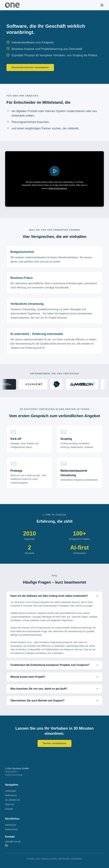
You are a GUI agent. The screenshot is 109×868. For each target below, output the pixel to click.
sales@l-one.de (13, 842)
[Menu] (102, 5)
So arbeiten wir (13, 800)
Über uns (10, 804)
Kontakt (9, 809)
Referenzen (11, 795)
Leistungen (11, 791)
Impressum (11, 825)
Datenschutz (11, 829)
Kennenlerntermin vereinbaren (30, 67)
